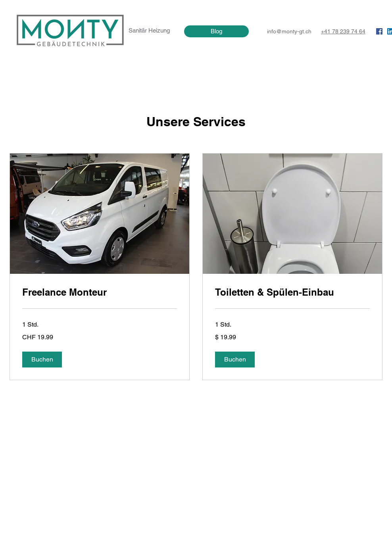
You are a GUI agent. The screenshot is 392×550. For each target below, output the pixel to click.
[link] (100, 292)
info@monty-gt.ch (289, 31)
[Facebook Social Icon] (379, 31)
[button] (42, 360)
